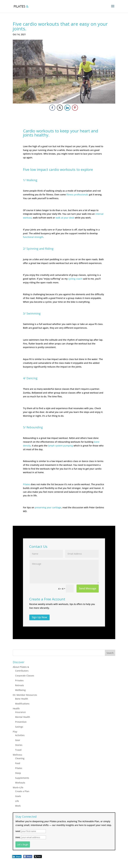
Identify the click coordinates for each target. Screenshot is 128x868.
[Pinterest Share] (75, 108)
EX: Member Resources (25, 695)
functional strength (33, 237)
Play (15, 732)
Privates (19, 680)
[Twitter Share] (60, 108)
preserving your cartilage (48, 507)
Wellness (17, 755)
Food (18, 763)
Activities (20, 735)
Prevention (21, 722)
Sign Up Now (39, 617)
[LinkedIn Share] (67, 108)
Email (18, 837)
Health (16, 708)
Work (18, 806)
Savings (19, 727)
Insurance (20, 712)
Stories (19, 745)
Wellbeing (20, 690)
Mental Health (23, 717)
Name (18, 831)
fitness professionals (77, 194)
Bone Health (22, 699)
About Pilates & (21, 667)
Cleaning (20, 758)
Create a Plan (22, 791)
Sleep (18, 773)
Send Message (88, 588)
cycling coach (75, 279)
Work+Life (18, 787)
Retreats (20, 685)
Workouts (20, 783)
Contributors (22, 671)
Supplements (22, 778)
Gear (18, 740)
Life (17, 801)
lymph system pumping (60, 446)
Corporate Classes (25, 676)
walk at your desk (65, 218)
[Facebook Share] (52, 108)
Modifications (22, 704)
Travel (18, 750)
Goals (18, 796)
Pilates (27, 484)
